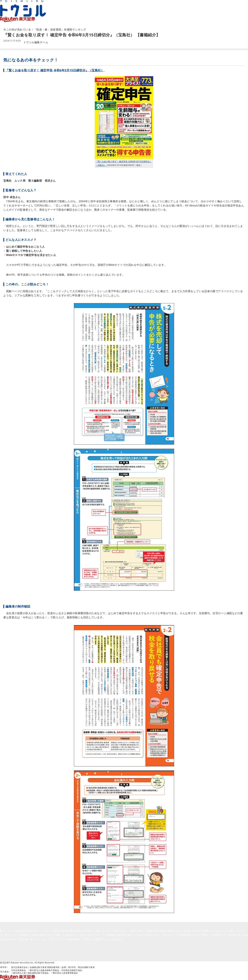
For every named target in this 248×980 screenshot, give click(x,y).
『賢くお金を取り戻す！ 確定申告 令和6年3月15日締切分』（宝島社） (55, 70)
